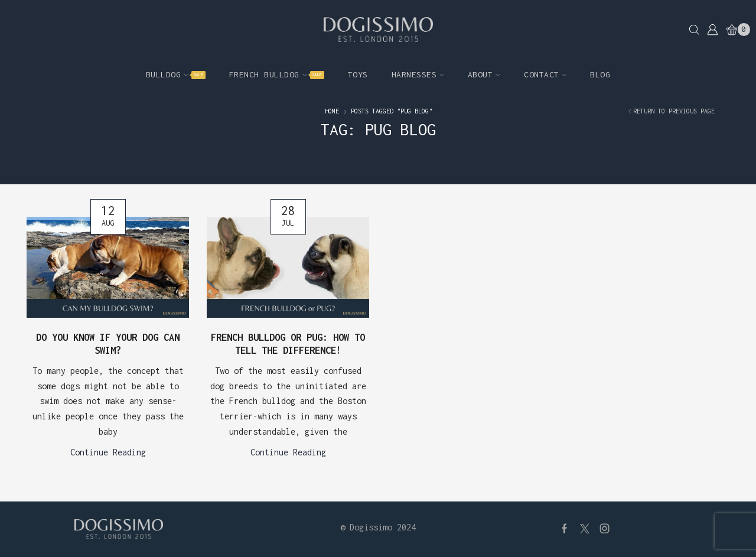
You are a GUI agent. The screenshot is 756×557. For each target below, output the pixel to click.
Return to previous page (674, 111)
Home (332, 111)
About (484, 74)
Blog (600, 74)
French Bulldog (277, 74)
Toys (358, 74)
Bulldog (176, 74)
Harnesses (418, 74)
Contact (545, 74)
